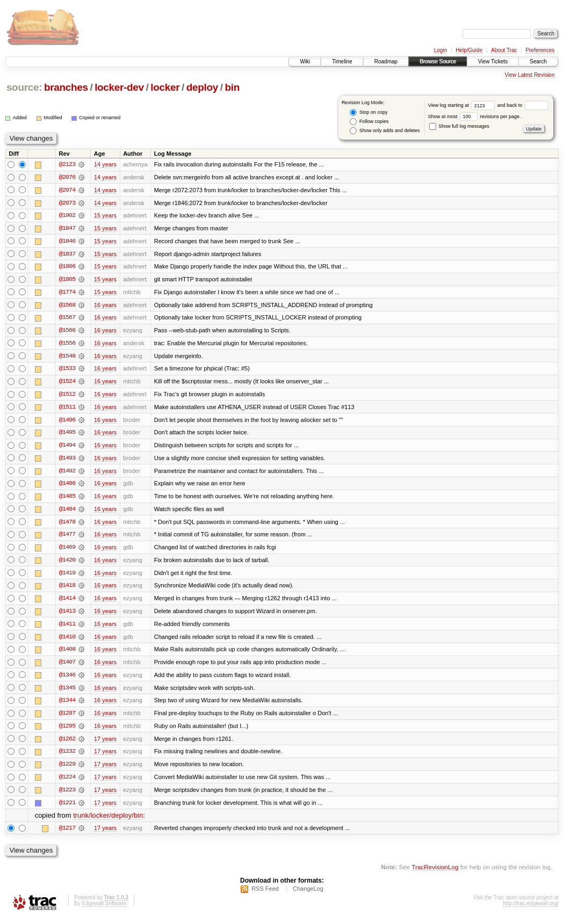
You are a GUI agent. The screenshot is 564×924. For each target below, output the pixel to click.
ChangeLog (308, 895)
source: (24, 87)
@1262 (67, 744)
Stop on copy (368, 112)
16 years (105, 306)
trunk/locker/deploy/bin (108, 822)
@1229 (67, 770)
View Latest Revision (530, 75)
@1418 (67, 590)
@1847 (67, 229)
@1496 (67, 422)
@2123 (67, 164)
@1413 (67, 615)
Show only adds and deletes (385, 131)
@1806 (67, 267)
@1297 (67, 718)
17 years (105, 744)
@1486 (67, 486)
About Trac (504, 50)
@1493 (67, 461)
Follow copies (369, 122)
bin (232, 87)
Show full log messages (459, 126)
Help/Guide (469, 50)
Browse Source (438, 61)
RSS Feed (265, 895)
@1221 (67, 809)
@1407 (67, 667)
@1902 (67, 216)
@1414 (67, 602)
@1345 (67, 693)
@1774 (67, 293)
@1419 (67, 577)
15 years (105, 216)
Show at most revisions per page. (475, 117)
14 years (105, 164)
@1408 (67, 654)
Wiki (305, 61)
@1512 (67, 396)
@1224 (67, 783)
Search (538, 61)
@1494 (67, 448)
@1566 (67, 332)
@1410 (67, 641)
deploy (202, 87)
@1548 (67, 358)
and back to (523, 105)
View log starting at (463, 105)
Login (440, 50)
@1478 (67, 525)
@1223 (67, 796)
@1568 (67, 306)
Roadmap (386, 61)
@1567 (67, 319)
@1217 (67, 834)
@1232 (67, 757)
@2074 (67, 190)
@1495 (67, 435)
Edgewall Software (104, 910)
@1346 (67, 680)
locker (165, 87)
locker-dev (119, 87)
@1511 (67, 409)
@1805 (67, 280)
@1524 (67, 383)
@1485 (67, 499)
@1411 (67, 628)
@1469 (67, 551)
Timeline (342, 61)
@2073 (67, 203)
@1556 (67, 345)
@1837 (67, 254)
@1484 (67, 512)
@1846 (67, 242)
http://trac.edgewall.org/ (531, 910)
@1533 (67, 370)
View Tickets (493, 61)
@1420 (67, 564)
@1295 (67, 731)
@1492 (67, 474)
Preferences (540, 50)
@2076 (67, 177)
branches (66, 87)
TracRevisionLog (435, 873)
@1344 (67, 705)
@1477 (67, 538)
